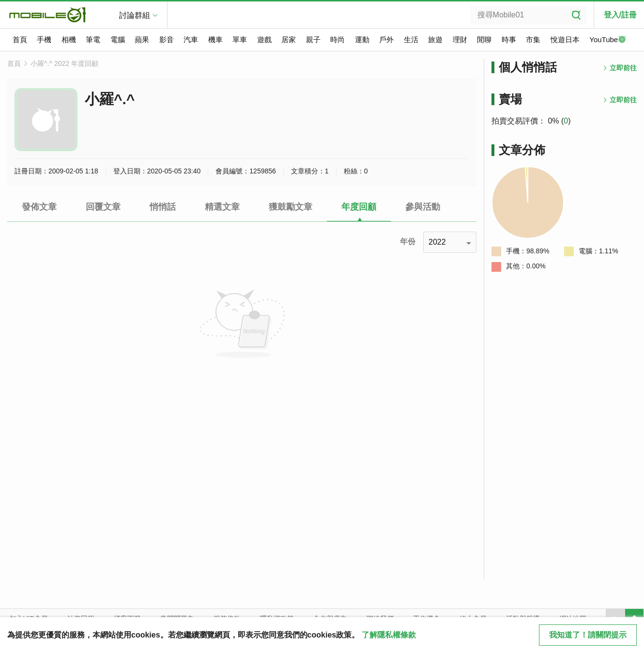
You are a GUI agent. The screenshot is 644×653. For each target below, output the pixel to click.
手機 (44, 39)
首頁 (20, 39)
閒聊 (484, 39)
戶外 (386, 39)
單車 (240, 39)
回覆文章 (103, 207)
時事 (509, 39)
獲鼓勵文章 (291, 207)
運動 (362, 39)
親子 (313, 39)
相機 (69, 39)
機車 (215, 39)
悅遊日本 (565, 39)
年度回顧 (359, 207)
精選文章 (222, 207)
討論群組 (135, 15)
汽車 (191, 39)
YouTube (608, 40)
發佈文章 (39, 207)
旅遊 (435, 39)
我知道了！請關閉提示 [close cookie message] (588, 635)
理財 (460, 39)
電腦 (118, 39)
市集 (533, 39)
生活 (411, 39)
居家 (289, 39)
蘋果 (142, 39)
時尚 (337, 39)
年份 (408, 241)
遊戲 (264, 39)
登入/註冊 (620, 15)
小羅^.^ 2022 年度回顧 (64, 63)
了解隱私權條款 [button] (389, 635)
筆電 (93, 39)
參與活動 (423, 207)
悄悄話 (163, 207)
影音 (167, 39)
